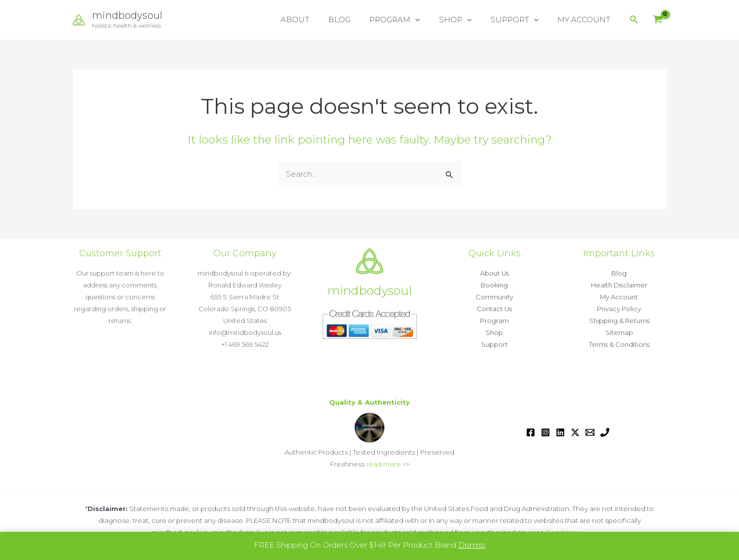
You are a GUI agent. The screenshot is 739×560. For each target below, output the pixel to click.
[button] (429, 20)
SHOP (465, 20)
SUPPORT (520, 20)
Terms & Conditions (619, 344)
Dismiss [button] (472, 545)
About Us (494, 273)
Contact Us (494, 309)
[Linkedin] (560, 432)
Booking (494, 285)
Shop (494, 332)
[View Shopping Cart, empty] (658, 20)
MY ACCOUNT (586, 20)
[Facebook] (531, 432)
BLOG (358, 20)
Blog (619, 273)
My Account (619, 297)
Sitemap (619, 332)
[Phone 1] (605, 432)
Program (494, 321)
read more (384, 464)
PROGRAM (409, 20)
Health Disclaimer (619, 285)
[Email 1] (590, 432)
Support (494, 344)
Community (494, 297)
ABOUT (317, 20)
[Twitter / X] (575, 432)
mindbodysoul (127, 15)
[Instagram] (545, 432)
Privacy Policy (619, 309)
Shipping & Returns (619, 321)
